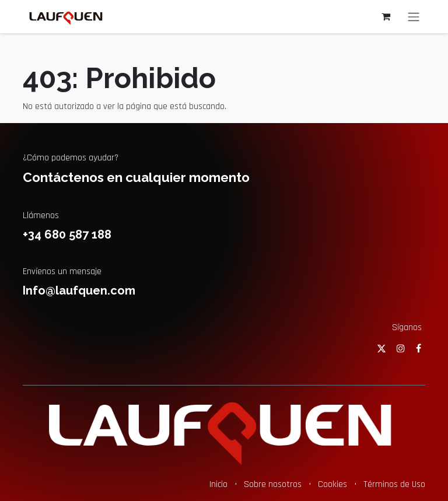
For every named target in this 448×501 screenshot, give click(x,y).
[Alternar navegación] (414, 17)
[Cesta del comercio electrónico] (386, 16)
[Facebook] (419, 348)
